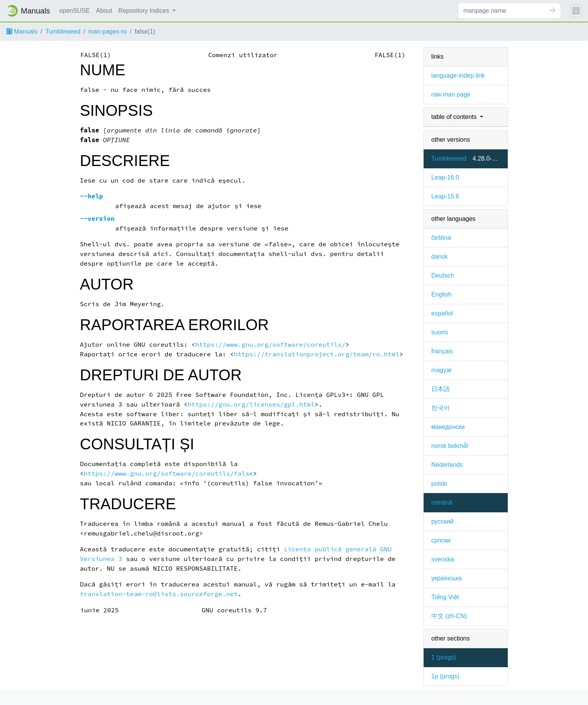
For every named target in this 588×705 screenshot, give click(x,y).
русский (442, 521)
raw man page (451, 94)
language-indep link (458, 75)
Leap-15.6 (445, 196)
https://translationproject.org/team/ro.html (317, 354)
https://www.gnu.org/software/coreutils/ (270, 345)
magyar (442, 370)
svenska (443, 559)
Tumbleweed (63, 31)
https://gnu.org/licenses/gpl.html (251, 404)
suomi (440, 332)
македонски (448, 427)
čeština (441, 238)
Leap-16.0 (445, 177)
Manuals (22, 31)
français (442, 351)
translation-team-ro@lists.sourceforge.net (159, 594)
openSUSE (75, 11)
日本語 (441, 389)
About (104, 11)
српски (441, 540)
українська (447, 578)
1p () (445, 676)
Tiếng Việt (445, 597)
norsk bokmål (450, 446)
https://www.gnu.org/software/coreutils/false (168, 474)
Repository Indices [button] (145, 11)
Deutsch (443, 275)
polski (439, 484)
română (442, 502)
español (442, 313)
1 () (444, 657)
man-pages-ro (108, 31)
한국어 (441, 408)
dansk (440, 257)
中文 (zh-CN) (449, 616)
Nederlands (447, 465)
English (441, 294)
